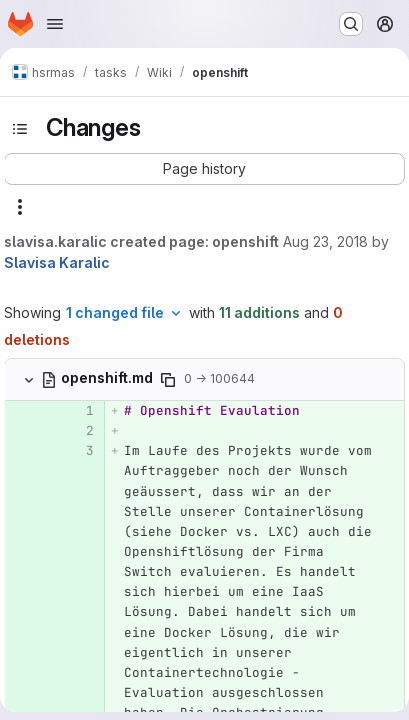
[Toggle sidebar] (20, 129)
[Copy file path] (168, 380)
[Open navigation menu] (55, 24)
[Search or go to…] (351, 24)
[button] (204, 169)
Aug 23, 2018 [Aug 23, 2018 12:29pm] (325, 241)
